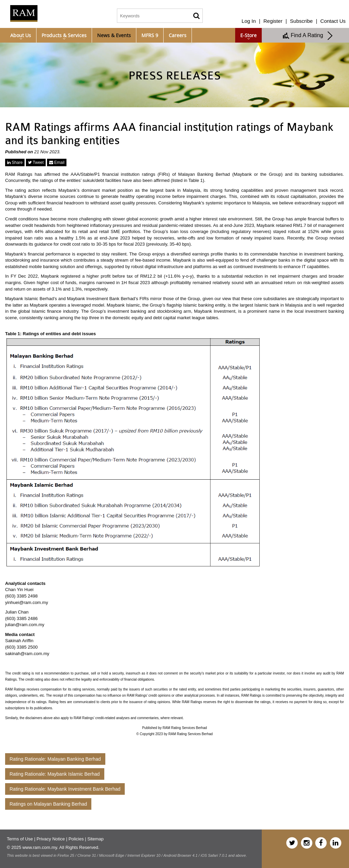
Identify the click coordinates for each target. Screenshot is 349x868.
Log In (249, 21)
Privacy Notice (51, 839)
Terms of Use (20, 839)
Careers (178, 35)
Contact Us (333, 21)
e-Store (248, 35)
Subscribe (301, 21)
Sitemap (95, 839)
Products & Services (64, 35)
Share (15, 162)
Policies (76, 839)
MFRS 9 (150, 35)
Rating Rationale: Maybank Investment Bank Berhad (65, 789)
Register (273, 21)
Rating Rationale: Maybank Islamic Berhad (55, 774)
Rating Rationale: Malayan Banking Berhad (55, 759)
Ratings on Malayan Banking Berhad (48, 804)
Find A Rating (308, 36)
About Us (21, 35)
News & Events (114, 35)
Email (57, 162)
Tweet (36, 162)
